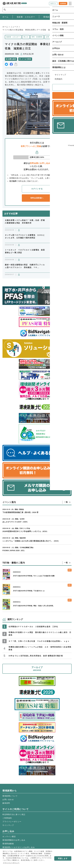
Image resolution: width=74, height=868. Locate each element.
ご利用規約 (7, 818)
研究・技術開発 (37, 37)
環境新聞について (10, 796)
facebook (11, 64)
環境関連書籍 (8, 844)
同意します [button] (63, 858)
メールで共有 (26, 59)
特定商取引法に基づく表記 (14, 814)
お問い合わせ (8, 799)
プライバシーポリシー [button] (11, 863)
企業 (47, 37)
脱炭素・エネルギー (13, 37)
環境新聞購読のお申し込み (14, 840)
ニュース (14, 27)
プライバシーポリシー (12, 822)
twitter (6, 64)
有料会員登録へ (37, 198)
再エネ (26, 37)
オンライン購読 (9, 837)
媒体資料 (6, 803)
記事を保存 (12, 59)
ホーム (5, 27)
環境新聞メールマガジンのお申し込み (19, 847)
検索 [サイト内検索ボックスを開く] (67, 10)
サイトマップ (8, 825)
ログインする (37, 189)
